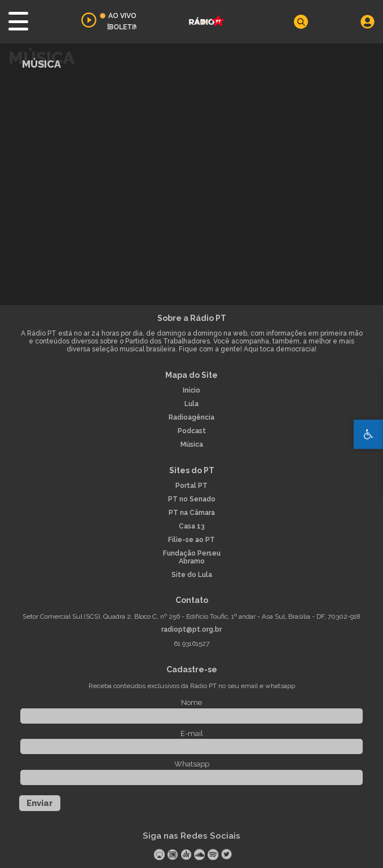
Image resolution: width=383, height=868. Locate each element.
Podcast (192, 431)
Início (191, 391)
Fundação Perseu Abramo (192, 558)
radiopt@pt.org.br (191, 630)
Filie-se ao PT (191, 540)
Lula (191, 404)
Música (192, 445)
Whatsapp (192, 764)
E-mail (192, 733)
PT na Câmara (192, 513)
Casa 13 (192, 526)
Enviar (40, 803)
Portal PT (191, 486)
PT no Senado (192, 499)
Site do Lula (192, 575)
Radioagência (191, 418)
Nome (191, 702)
